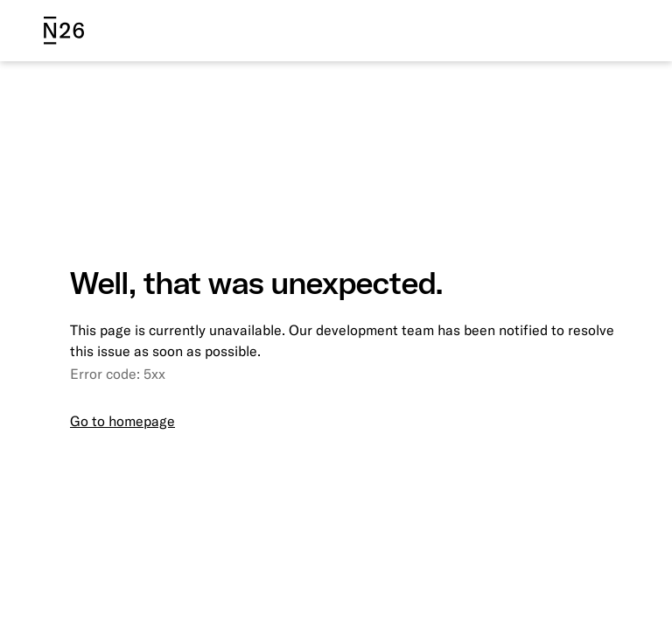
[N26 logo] (64, 31)
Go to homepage (122, 421)
